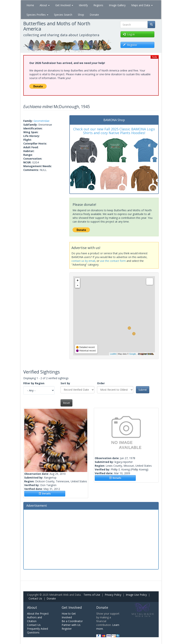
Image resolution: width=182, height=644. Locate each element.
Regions (98, 5)
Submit (143, 390)
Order (101, 383)
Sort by (65, 383)
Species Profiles (37, 15)
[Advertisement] (91, 539)
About (45, 5)
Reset (66, 403)
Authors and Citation (35, 619)
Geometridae (41, 121)
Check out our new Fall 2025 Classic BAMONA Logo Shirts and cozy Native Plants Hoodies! (114, 131)
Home (30, 5)
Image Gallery (117, 5)
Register (67, 629)
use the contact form (113, 261)
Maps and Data (142, 5)
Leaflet (113, 354)
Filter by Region (34, 383)
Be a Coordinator (72, 621)
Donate (94, 15)
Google (132, 354)
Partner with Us (71, 625)
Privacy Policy (113, 595)
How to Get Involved (69, 615)
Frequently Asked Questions (38, 631)
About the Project (38, 614)
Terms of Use (92, 595)
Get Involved (64, 5)
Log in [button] (129, 34)
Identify (83, 5)
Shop (81, 15)
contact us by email (83, 261)
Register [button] (130, 45)
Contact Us (35, 598)
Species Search (63, 15)
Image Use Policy (136, 595)
